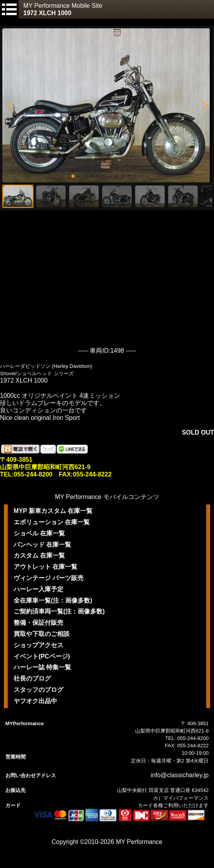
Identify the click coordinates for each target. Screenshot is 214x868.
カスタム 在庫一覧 (39, 555)
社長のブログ (32, 678)
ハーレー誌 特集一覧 (42, 667)
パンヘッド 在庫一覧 (42, 545)
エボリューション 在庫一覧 (52, 522)
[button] (10, 106)
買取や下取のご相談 (42, 634)
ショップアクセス (38, 645)
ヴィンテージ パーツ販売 (49, 578)
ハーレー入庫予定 (38, 589)
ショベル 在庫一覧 (39, 533)
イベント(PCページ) (42, 656)
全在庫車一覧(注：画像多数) (53, 600)
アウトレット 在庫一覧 (45, 567)
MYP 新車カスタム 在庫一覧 (53, 511)
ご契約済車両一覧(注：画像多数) (59, 611)
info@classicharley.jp (180, 775)
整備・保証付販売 (38, 623)
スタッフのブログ (38, 690)
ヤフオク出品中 (35, 701)
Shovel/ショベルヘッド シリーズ (37, 373)
